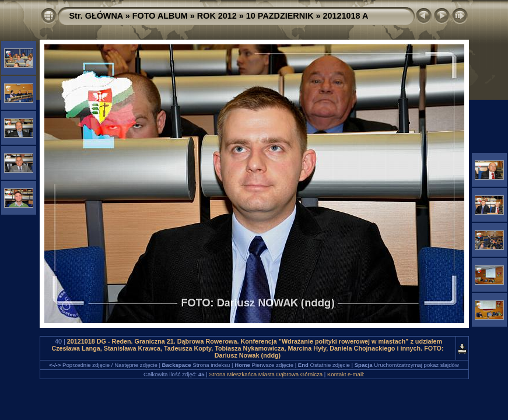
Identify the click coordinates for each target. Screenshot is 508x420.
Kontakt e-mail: (346, 374)
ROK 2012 (217, 16)
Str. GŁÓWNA (96, 16)
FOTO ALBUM (160, 16)
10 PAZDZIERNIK (280, 16)
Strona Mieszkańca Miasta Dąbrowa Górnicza (266, 374)
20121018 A (346, 16)
